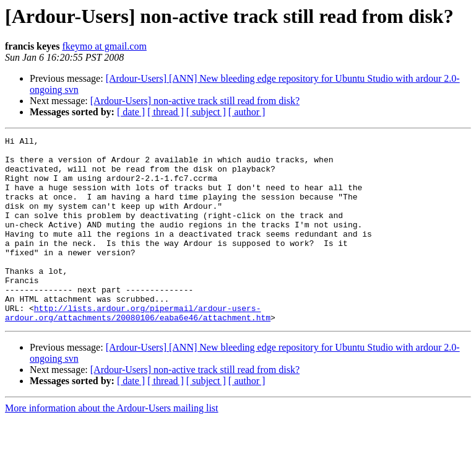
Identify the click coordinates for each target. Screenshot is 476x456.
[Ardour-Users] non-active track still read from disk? (195, 101)
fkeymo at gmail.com (104, 46)
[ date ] (131, 112)
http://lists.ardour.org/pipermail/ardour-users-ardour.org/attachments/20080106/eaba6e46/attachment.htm (138, 349)
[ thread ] (166, 112)
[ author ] (247, 112)
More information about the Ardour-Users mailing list (112, 445)
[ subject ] (206, 112)
